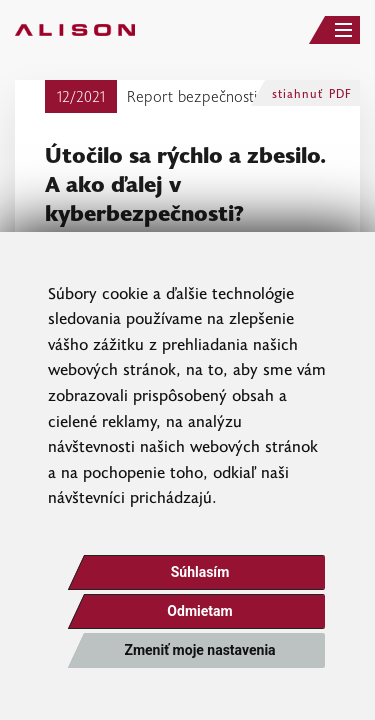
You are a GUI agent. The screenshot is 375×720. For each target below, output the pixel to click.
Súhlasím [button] (200, 572)
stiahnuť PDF (312, 93)
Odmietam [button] (199, 611)
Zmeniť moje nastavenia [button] (199, 650)
